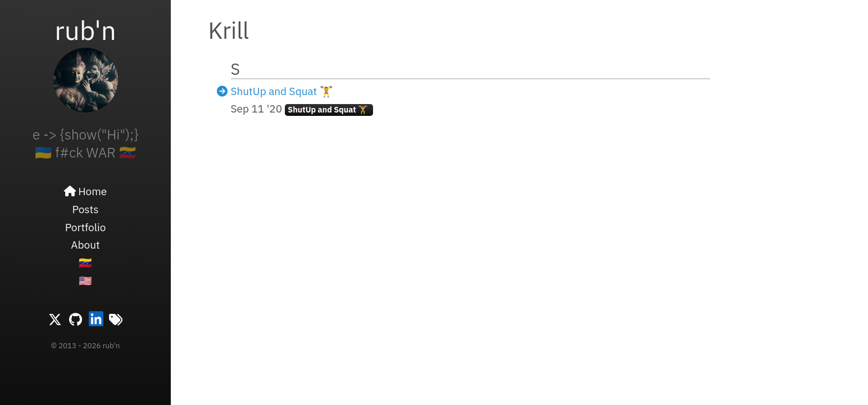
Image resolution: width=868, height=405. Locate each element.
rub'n (85, 30)
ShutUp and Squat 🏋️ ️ (283, 91)
